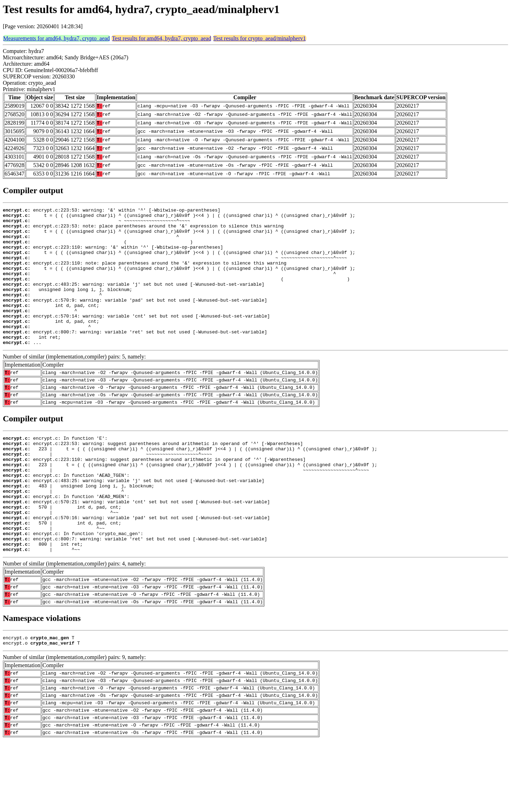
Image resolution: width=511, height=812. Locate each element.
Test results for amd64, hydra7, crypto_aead (161, 38)
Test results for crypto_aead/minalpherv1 (259, 38)
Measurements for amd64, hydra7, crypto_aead (56, 38)
